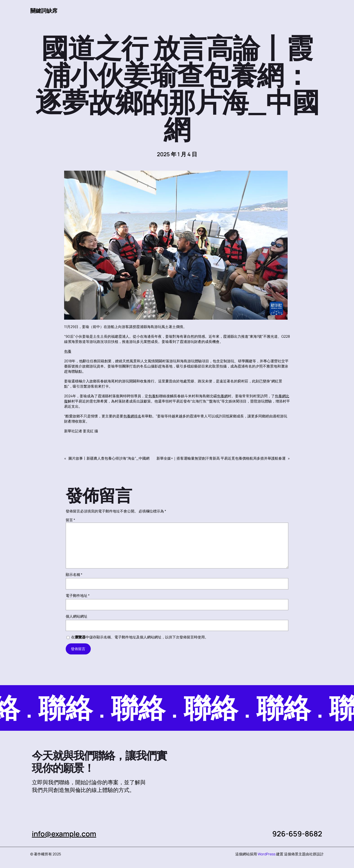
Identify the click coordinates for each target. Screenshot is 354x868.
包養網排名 (132, 416)
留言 (70, 520)
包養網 (222, 396)
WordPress (267, 854)
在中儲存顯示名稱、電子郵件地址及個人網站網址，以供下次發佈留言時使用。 (140, 637)
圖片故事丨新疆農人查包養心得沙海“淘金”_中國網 (109, 458)
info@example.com (64, 834)
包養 (68, 351)
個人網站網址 (77, 616)
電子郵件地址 (78, 596)
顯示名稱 (74, 575)
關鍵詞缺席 (44, 10)
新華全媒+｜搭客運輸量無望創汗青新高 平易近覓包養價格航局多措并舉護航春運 (221, 458)
